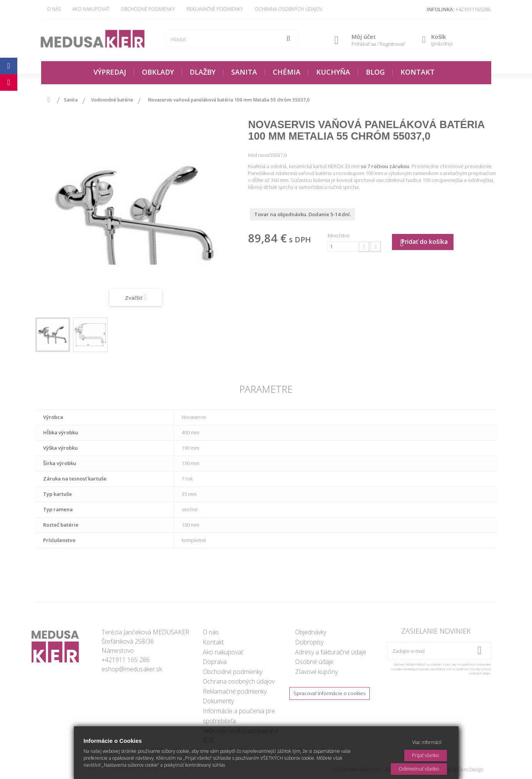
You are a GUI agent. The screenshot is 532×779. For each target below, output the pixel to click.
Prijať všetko (426, 755)
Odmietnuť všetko (419, 769)
